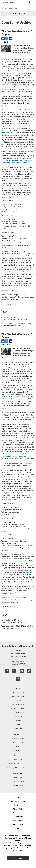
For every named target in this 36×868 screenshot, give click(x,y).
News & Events (18, 773)
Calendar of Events (18, 782)
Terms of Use (18, 813)
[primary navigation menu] (33, 2)
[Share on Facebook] (3, 38)
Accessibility (18, 817)
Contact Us (18, 717)
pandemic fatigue (9, 297)
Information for (18, 734)
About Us (18, 689)
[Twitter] (14, 674)
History (18, 713)
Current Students (18, 742)
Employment (18, 729)
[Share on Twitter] (7, 38)
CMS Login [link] (18, 858)
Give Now (18, 828)
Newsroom (13, 8)
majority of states (8, 92)
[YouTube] (22, 674)
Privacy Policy (18, 809)
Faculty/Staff (18, 750)
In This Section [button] (18, 14)
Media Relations (18, 786)
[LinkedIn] (18, 682)
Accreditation (18, 721)
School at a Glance (18, 693)
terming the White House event (17, 153)
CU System (18, 805)
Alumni (18, 746)
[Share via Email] (11, 38)
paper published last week (24, 270)
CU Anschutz (18, 760)
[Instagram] (29, 674)
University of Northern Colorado (18, 768)
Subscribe (18, 725)
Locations (18, 756)
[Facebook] (7, 674)
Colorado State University (18, 764)
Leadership (18, 701)
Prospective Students (18, 738)
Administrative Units (18, 709)
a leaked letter (13, 140)
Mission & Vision (18, 697)
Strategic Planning (18, 705)
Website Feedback (18, 801)
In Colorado (12, 69)
